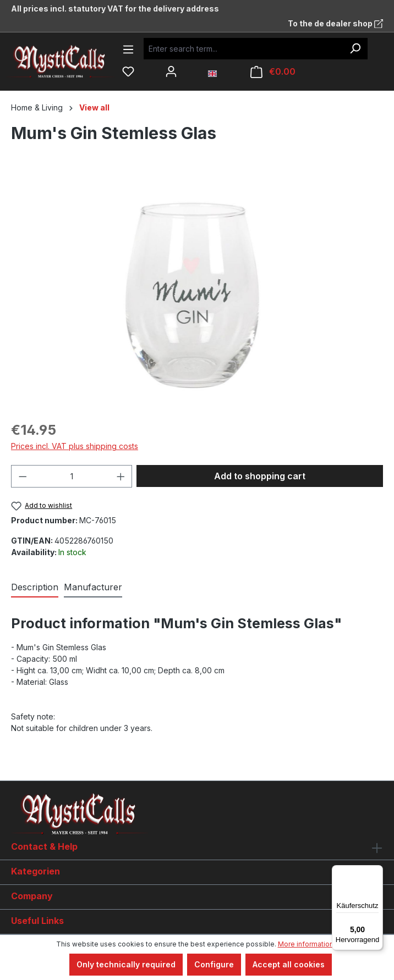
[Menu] (128, 49)
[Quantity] (72, 476)
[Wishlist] (128, 71)
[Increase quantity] (121, 476)
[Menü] (376, 872)
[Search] (355, 49)
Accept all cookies (289, 964)
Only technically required (126, 964)
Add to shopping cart (260, 476)
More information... (308, 944)
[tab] (35, 588)
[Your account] (171, 71)
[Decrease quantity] (23, 476)
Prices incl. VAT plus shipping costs (75, 446)
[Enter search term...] (243, 49)
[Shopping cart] (273, 72)
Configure (214, 964)
